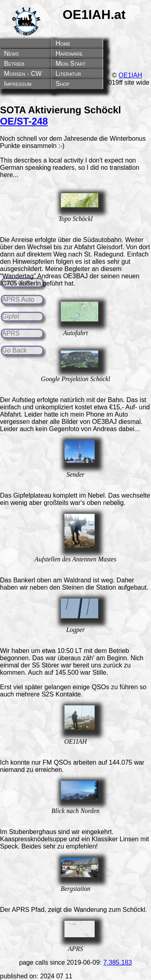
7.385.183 (117, 962)
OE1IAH (130, 75)
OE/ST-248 (24, 121)
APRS (11, 333)
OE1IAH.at (94, 15)
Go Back (14, 350)
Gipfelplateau (32, 495)
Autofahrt (75, 333)
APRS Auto (18, 299)
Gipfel (10, 316)
